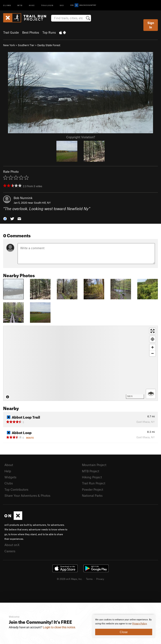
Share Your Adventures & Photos (27, 495)
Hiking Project (92, 477)
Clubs (9, 483)
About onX (12, 545)
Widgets (10, 477)
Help (8, 471)
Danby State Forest (49, 45)
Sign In (151, 25)
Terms (89, 579)
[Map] (80, 363)
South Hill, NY (42, 203)
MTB (20, 5)
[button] (5, 218)
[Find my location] (153, 339)
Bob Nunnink (23, 198)
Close (124, 632)
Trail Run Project (94, 483)
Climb (7, 5)
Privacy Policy (140, 624)
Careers (10, 551)
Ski (62, 5)
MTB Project (91, 471)
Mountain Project (94, 465)
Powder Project (93, 489)
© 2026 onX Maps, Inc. (70, 579)
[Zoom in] (153, 347)
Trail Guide (11, 32)
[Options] (151, 394)
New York (9, 45)
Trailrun (47, 5)
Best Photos (31, 32)
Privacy (100, 579)
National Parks (92, 495)
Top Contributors (16, 489)
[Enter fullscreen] (153, 331)
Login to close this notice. (59, 627)
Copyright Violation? (81, 137)
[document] (124, 626)
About (9, 465)
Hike (32, 5)
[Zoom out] (153, 353)
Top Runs (49, 32)
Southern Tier (26, 45)
